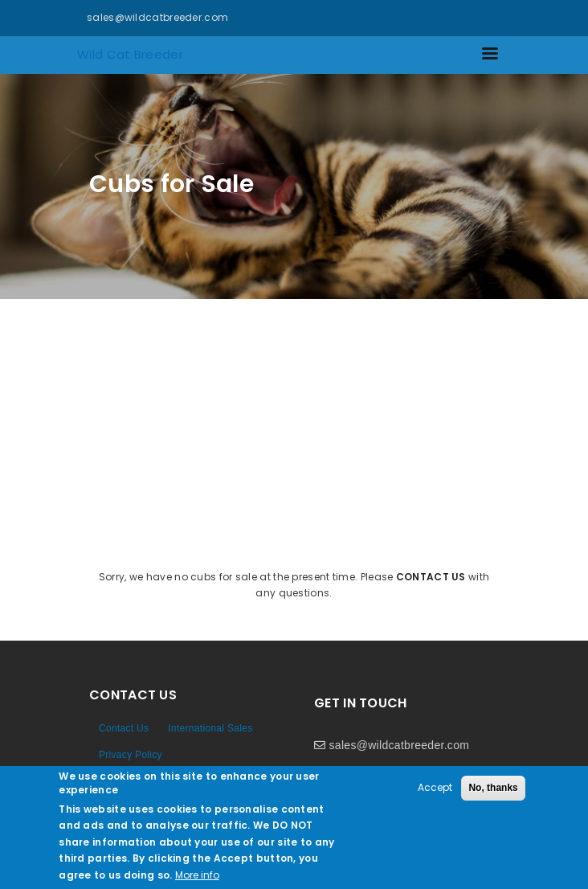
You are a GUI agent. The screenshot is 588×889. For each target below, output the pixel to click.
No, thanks (493, 788)
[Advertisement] (294, 420)
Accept (435, 787)
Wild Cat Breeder (130, 54)
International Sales (210, 728)
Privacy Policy (131, 755)
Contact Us (124, 728)
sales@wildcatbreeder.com (157, 17)
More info (197, 875)
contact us (431, 577)
